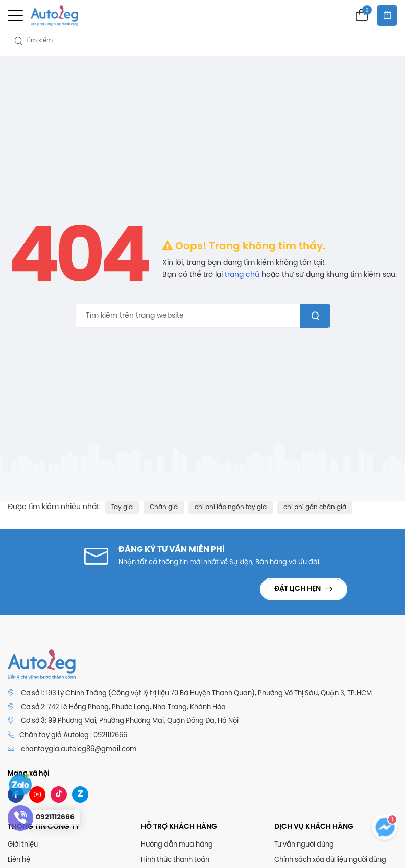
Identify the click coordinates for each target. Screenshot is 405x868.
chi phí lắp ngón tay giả (231, 507)
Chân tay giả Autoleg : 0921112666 (67, 735)
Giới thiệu (23, 845)
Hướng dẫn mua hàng (177, 845)
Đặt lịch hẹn (298, 589)
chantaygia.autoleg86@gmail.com (79, 749)
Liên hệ (19, 860)
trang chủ (242, 275)
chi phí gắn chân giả (315, 507)
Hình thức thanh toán (175, 860)
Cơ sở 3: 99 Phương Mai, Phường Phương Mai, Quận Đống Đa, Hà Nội (130, 721)
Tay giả (122, 507)
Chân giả (164, 507)
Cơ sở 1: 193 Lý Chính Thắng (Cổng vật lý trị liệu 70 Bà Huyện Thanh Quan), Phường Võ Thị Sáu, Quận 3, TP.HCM (196, 694)
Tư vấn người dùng (304, 845)
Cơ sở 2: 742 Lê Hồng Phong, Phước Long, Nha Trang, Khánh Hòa (123, 707)
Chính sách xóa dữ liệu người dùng (330, 860)
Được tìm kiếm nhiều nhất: (54, 507)
